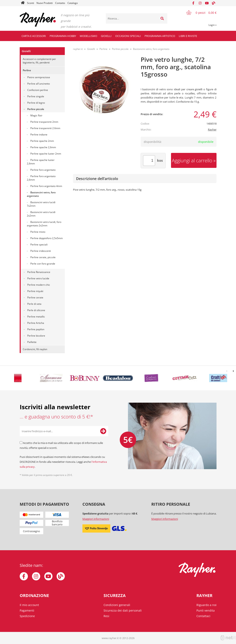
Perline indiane (39, 135)
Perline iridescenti (41, 251)
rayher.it (78, 49)
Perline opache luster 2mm (46, 154)
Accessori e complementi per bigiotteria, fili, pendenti (39, 61)
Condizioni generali (117, 605)
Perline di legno (36, 103)
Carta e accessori (34, 36)
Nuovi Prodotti (45, 3)
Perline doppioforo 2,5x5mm (47, 238)
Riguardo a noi (206, 605)
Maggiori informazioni (96, 519)
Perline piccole (36, 109)
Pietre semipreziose (39, 77)
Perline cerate (35, 297)
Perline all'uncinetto (39, 84)
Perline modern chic (39, 285)
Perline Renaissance (39, 272)
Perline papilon (36, 329)
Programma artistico (160, 36)
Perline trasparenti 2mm (44, 122)
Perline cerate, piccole (43, 257)
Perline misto (38, 232)
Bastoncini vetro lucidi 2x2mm (41, 214)
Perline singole (36, 96)
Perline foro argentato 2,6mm (41, 178)
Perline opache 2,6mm (43, 147)
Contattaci (203, 616)
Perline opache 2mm (42, 141)
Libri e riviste (188, 36)
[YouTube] (207, 3)
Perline (27, 70)
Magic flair (36, 115)
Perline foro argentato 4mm (46, 186)
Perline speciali (39, 245)
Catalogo (73, 3)
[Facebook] (193, 3)
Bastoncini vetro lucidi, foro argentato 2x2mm (44, 224)
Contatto (60, 3)
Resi (106, 616)
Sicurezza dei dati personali (123, 610)
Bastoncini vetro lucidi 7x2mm (41, 204)
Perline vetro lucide (38, 278)
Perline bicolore (36, 336)
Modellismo (88, 36)
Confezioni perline (38, 90)
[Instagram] (200, 3)
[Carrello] (199, 13)
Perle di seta (34, 304)
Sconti (31, 3)
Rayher (212, 129)
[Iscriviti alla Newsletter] (103, 431)
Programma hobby (63, 36)
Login (213, 25)
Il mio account (29, 605)
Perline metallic (36, 317)
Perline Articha (36, 323)
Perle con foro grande (43, 264)
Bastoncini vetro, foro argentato (41, 194)
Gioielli (106, 36)
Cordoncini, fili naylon (35, 349)
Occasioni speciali (128, 36)
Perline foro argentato (43, 170)
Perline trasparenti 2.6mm (45, 128)
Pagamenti (27, 610)
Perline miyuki (35, 291)
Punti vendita (206, 610)
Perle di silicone (36, 310)
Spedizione (27, 616)
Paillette (32, 342)
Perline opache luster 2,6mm (41, 162)
